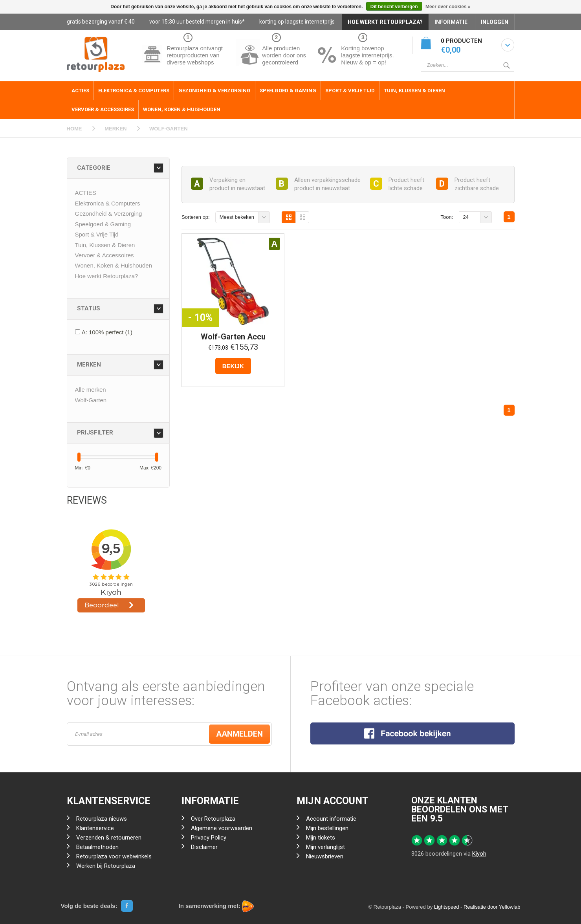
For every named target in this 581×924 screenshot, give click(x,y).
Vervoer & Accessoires (103, 109)
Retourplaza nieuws (102, 819)
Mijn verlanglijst (325, 847)
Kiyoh (479, 854)
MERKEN (115, 129)
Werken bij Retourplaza (106, 866)
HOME (74, 129)
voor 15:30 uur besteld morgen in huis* (197, 22)
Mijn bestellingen (327, 828)
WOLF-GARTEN (168, 129)
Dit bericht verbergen (394, 7)
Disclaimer (204, 847)
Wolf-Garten (91, 400)
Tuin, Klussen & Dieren (414, 91)
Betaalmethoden (97, 847)
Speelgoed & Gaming (288, 91)
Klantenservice (95, 828)
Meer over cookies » (448, 7)
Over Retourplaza (213, 819)
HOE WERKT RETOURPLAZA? (385, 22)
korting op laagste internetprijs (297, 22)
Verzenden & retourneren (109, 838)
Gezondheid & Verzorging (214, 91)
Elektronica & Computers (134, 91)
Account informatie (331, 819)
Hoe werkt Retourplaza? (107, 276)
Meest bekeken (237, 217)
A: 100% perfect (107, 332)
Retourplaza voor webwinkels (114, 856)
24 (466, 217)
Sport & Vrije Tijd (350, 91)
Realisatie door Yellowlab (492, 907)
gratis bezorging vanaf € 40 (101, 22)
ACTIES (80, 91)
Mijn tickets (321, 838)
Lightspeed (447, 907)
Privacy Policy (209, 838)
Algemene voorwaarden (222, 828)
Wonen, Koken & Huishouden (182, 109)
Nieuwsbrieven (325, 856)
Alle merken (91, 390)
